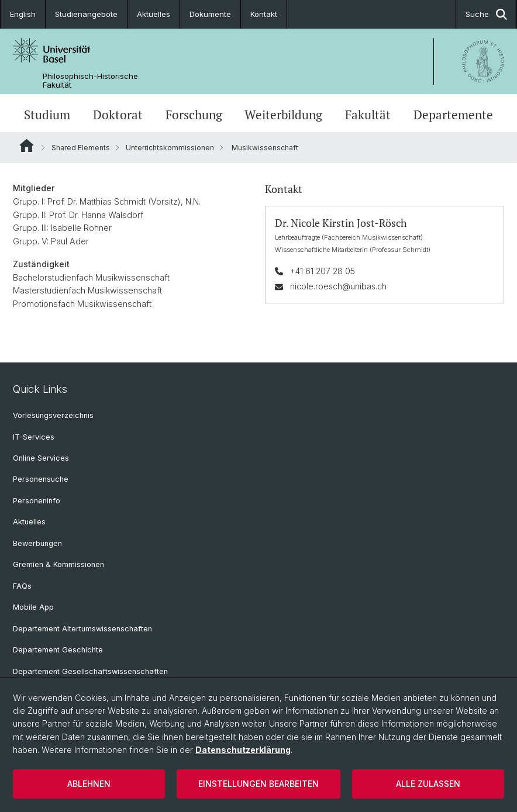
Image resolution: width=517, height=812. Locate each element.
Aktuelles (154, 14)
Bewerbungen (37, 543)
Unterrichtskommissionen (170, 148)
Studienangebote (86, 14)
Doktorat (118, 115)
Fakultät (368, 115)
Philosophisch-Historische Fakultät (90, 81)
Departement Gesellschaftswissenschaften (90, 671)
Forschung (194, 115)
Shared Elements (81, 148)
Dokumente (210, 14)
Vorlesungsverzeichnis (53, 415)
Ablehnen (89, 784)
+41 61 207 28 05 (323, 271)
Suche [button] (486, 14)
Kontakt (264, 14)
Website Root (27, 146)
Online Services (41, 458)
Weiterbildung (283, 115)
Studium (47, 115)
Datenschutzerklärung (243, 750)
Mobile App (33, 607)
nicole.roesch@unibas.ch (338, 286)
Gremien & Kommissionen (58, 564)
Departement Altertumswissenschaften (82, 629)
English (23, 14)
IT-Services (34, 437)
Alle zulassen (428, 784)
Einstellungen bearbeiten (258, 784)
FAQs (22, 586)
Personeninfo (37, 501)
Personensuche (41, 479)
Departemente (453, 115)
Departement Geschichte (58, 650)
